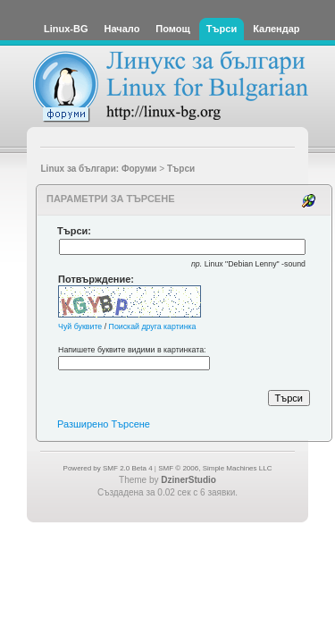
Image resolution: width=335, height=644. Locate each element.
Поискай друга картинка (153, 326)
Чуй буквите (80, 326)
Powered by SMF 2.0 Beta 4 (108, 468)
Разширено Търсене (104, 424)
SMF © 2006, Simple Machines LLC (215, 468)
